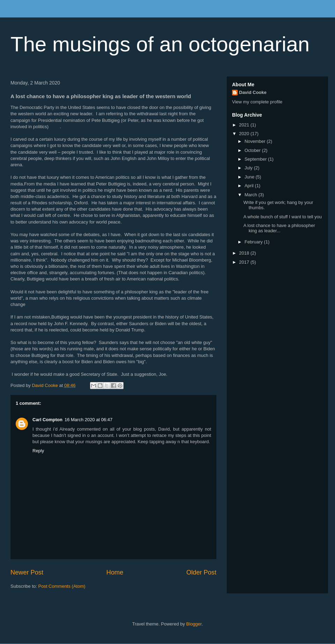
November (256, 141)
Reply (38, 451)
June (250, 177)
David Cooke (253, 92)
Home (115, 572)
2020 (245, 134)
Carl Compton (47, 420)
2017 (245, 262)
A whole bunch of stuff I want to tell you (282, 217)
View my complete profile (257, 102)
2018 (245, 253)
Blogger (194, 624)
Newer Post (27, 572)
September (256, 159)
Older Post (201, 572)
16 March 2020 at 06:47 (88, 420)
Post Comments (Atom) (62, 586)
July (249, 168)
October (253, 150)
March (252, 195)
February (254, 242)
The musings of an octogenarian (160, 44)
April (250, 186)
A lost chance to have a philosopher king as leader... (279, 228)
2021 (245, 125)
